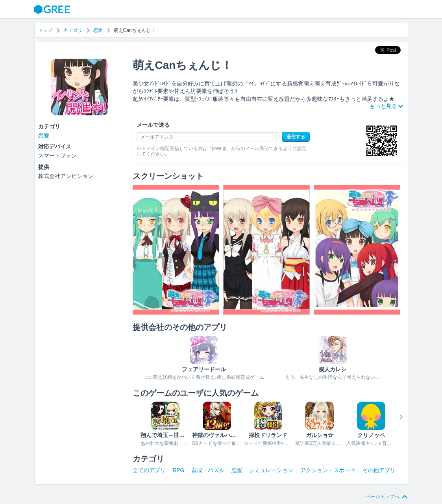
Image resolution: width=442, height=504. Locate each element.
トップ (45, 30)
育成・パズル (208, 470)
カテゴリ (73, 30)
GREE (53, 9)
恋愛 (98, 30)
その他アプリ (379, 470)
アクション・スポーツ (328, 470)
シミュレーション (271, 470)
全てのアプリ (149, 470)
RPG (178, 470)
